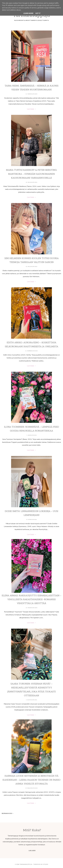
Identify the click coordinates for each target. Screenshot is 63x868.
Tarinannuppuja (26, 864)
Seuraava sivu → (8, 813)
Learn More (28, 13)
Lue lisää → (31, 109)
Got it (38, 13)
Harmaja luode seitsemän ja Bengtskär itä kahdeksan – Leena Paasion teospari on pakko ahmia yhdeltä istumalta (31, 780)
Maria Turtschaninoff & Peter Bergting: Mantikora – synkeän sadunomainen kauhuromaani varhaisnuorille (32, 174)
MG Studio (44, 864)
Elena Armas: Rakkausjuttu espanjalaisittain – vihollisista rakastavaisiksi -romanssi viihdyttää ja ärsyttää (31, 600)
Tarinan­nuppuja (31, 16)
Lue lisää (32, 851)
